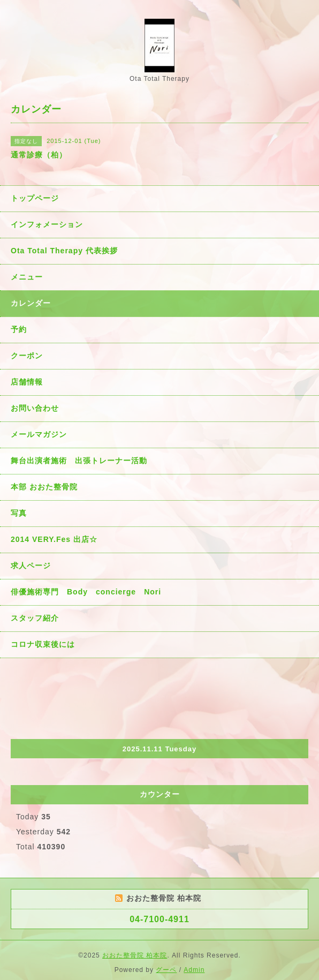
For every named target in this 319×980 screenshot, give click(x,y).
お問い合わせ (35, 408)
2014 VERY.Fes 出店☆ (54, 539)
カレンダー (31, 303)
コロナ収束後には (43, 644)
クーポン (27, 356)
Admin (194, 970)
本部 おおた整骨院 (44, 487)
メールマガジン (39, 434)
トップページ (35, 198)
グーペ (166, 970)
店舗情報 (27, 382)
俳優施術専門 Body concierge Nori (86, 592)
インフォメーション (47, 224)
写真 (19, 513)
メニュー (27, 277)
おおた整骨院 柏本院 (135, 955)
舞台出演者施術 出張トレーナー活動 (79, 461)
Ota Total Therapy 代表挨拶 (64, 251)
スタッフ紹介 (35, 618)
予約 (19, 329)
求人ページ (31, 566)
